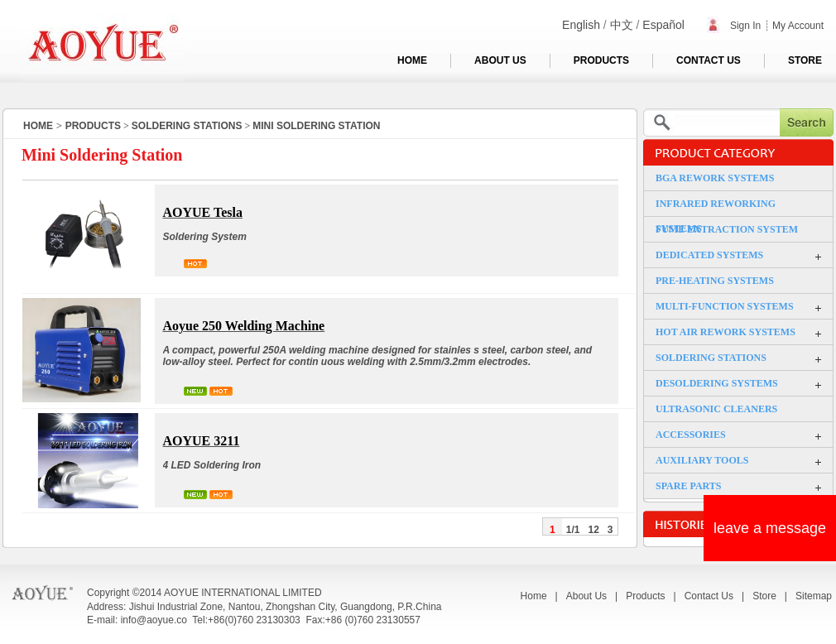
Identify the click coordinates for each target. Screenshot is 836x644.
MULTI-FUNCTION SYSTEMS (725, 306)
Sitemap (814, 596)
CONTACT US (709, 60)
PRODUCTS (601, 60)
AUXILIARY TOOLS (702, 460)
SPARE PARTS (688, 486)
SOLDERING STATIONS (187, 126)
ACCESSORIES (691, 435)
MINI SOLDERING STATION (316, 126)
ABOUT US (500, 60)
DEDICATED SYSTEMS (709, 255)
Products (645, 596)
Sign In (734, 26)
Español (663, 25)
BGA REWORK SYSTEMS (715, 178)
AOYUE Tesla (203, 212)
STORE (805, 60)
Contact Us (709, 596)
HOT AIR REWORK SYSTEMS (725, 332)
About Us (586, 596)
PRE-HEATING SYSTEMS (715, 281)
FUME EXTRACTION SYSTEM (727, 229)
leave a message (770, 528)
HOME (412, 60)
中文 (622, 25)
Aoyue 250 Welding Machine (244, 326)
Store (764, 596)
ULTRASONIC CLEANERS (716, 409)
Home (534, 596)
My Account (798, 26)
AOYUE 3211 (202, 441)
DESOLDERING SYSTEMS (717, 383)
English (581, 25)
